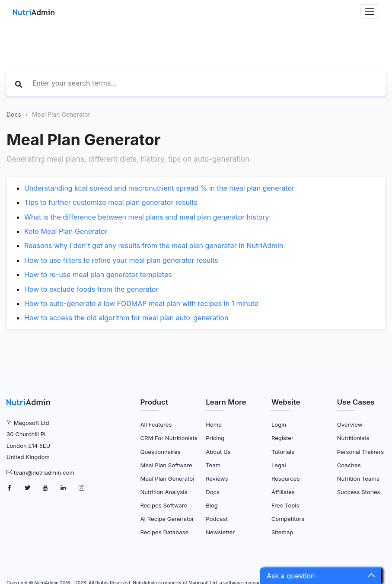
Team (213, 465)
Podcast (217, 519)
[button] (321, 576)
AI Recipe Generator (167, 519)
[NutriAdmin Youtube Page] (46, 488)
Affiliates (283, 492)
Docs (14, 114)
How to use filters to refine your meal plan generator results (121, 260)
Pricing (215, 438)
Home (214, 424)
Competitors (288, 519)
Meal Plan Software (166, 465)
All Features (156, 424)
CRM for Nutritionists (169, 438)
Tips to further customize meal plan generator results (111, 202)
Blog (212, 505)
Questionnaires (160, 452)
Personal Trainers (360, 452)
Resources (285, 479)
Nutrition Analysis (164, 492)
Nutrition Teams (358, 479)
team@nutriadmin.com (44, 472)
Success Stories (359, 492)
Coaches (349, 465)
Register (282, 438)
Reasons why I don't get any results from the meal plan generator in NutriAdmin (154, 246)
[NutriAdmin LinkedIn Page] (64, 488)
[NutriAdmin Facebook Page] (10, 488)
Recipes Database (164, 532)
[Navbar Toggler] (370, 11)
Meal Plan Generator (167, 479)
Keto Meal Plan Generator (66, 231)
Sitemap (282, 532)
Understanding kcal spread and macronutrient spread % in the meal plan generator (159, 188)
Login (279, 424)
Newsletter (220, 532)
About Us (218, 452)
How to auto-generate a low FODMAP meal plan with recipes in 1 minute (141, 303)
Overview (350, 424)
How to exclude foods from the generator (91, 289)
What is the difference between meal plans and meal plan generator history (147, 217)
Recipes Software (164, 505)
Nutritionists (353, 438)
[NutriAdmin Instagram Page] (81, 488)
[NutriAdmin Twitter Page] (28, 488)
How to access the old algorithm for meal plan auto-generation (126, 318)
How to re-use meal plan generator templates (98, 274)
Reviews (217, 479)
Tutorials (283, 452)
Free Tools (285, 505)
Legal (279, 465)
